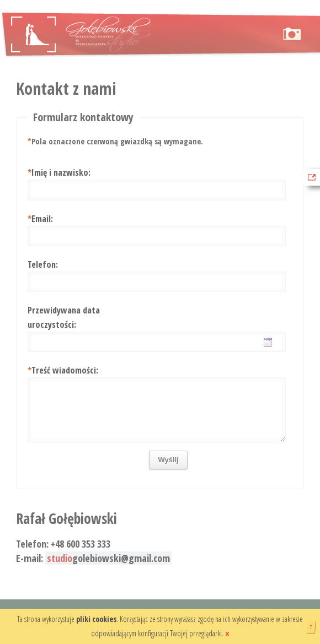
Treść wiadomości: (63, 370)
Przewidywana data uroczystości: (64, 317)
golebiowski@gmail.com (108, 558)
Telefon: (43, 264)
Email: (40, 219)
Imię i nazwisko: (59, 172)
